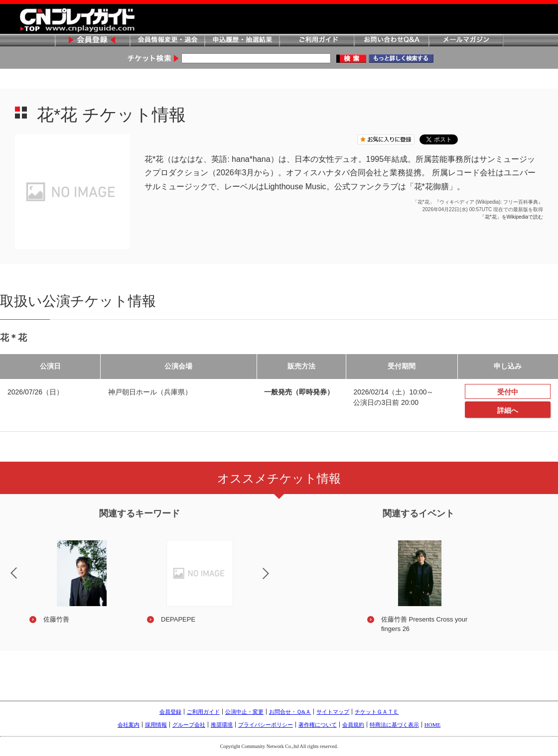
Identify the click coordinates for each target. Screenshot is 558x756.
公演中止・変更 (244, 712)
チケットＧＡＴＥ (377, 712)
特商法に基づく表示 (394, 725)
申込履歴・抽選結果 (242, 41)
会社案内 (129, 725)
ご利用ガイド (316, 41)
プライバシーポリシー (266, 725)
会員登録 (92, 41)
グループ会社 (189, 725)
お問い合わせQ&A (391, 41)
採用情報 (156, 725)
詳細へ (508, 410)
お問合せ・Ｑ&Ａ (290, 712)
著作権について (318, 725)
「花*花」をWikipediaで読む (511, 217)
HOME (432, 725)
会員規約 (353, 725)
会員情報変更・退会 (167, 41)
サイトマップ (333, 712)
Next (274, 580)
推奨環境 (222, 725)
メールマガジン (466, 41)
